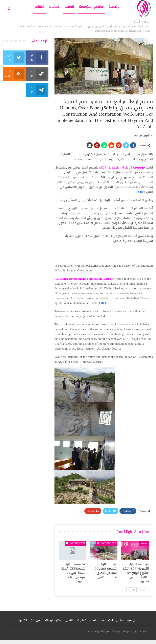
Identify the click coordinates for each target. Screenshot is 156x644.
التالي (131, 590)
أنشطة (69, 7)
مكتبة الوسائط (53, 620)
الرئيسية (115, 7)
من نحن (35, 620)
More (26, 7)
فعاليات (54, 7)
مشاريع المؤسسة (91, 7)
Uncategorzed (107, 543)
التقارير (39, 7)
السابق (143, 590)
